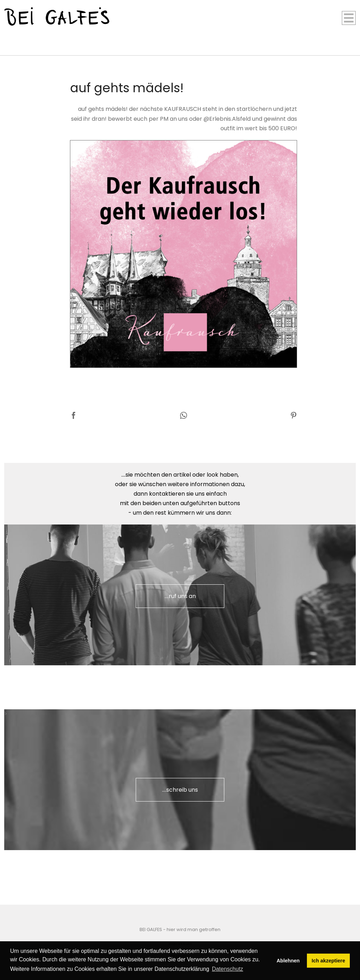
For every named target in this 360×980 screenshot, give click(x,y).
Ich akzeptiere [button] (329, 961)
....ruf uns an (180, 596)
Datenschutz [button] (228, 969)
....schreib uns (180, 790)
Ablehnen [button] (288, 961)
